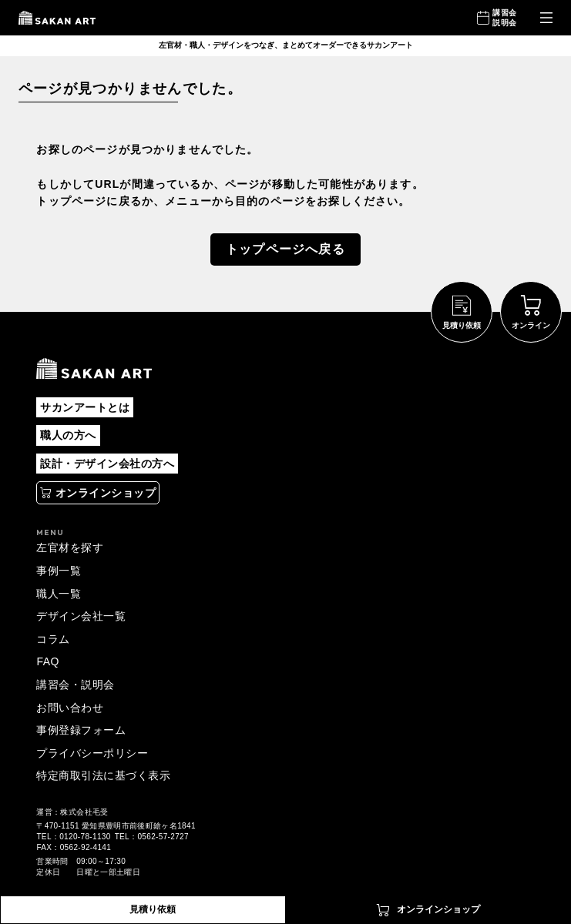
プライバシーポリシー (92, 753)
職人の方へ (68, 435)
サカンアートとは (85, 407)
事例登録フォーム (81, 730)
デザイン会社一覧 (81, 616)
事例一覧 (59, 571)
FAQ (47, 661)
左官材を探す (70, 547)
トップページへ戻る (285, 249)
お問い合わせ (70, 708)
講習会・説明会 (75, 685)
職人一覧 (59, 594)
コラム (53, 639)
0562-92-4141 (86, 847)
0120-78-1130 (85, 837)
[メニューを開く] (546, 18)
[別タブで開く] (98, 493)
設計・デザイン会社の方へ (107, 464)
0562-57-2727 (163, 837)
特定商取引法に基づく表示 (103, 775)
